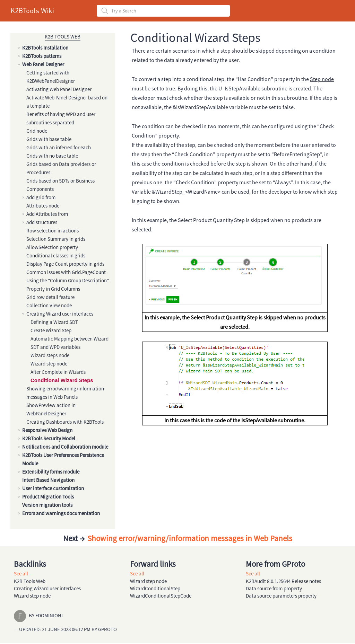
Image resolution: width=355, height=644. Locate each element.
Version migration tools (47, 505)
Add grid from (41, 197)
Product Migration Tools (48, 497)
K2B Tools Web (63, 37)
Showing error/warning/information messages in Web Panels (65, 393)
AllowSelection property (52, 247)
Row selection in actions (53, 231)
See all (21, 574)
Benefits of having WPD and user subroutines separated (61, 118)
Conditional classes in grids (56, 255)
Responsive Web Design (47, 430)
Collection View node (49, 305)
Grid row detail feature (50, 297)
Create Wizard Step (51, 330)
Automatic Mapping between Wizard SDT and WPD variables (70, 343)
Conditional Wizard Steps (62, 380)
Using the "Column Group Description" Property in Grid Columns (68, 285)
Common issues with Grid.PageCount (66, 272)
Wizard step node (49, 364)
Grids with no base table (52, 156)
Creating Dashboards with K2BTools (65, 422)
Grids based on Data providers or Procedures (61, 168)
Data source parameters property (281, 596)
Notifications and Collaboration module (65, 447)
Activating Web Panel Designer (59, 89)
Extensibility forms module (51, 472)
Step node (322, 79)
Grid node (37, 131)
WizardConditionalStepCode (161, 596)
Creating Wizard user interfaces (60, 314)
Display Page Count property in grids (65, 264)
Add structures (42, 222)
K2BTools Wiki (32, 10)
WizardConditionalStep (155, 588)
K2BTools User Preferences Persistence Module (63, 459)
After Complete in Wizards (58, 372)
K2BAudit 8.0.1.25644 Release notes (283, 581)
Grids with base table (49, 139)
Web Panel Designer (43, 64)
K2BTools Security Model (49, 438)
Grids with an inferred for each (59, 147)
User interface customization (53, 488)
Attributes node (43, 206)
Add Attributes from (47, 214)
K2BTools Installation (45, 48)
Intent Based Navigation (48, 480)
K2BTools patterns (42, 56)
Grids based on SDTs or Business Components (60, 185)
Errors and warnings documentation (61, 513)
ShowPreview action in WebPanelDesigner (51, 409)
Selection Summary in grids (56, 239)
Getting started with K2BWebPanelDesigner (51, 77)
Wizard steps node (50, 355)
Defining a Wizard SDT (54, 322)
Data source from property (274, 588)
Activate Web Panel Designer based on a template (67, 102)
